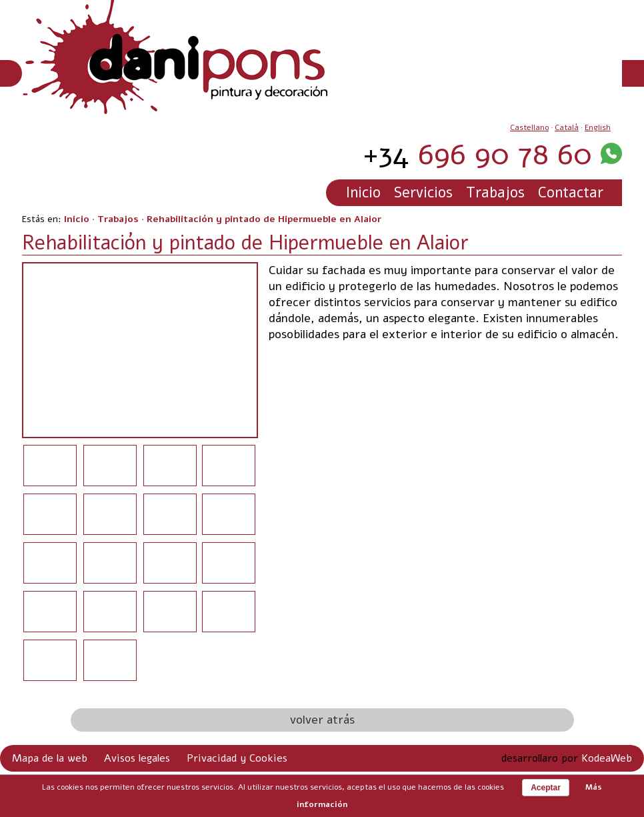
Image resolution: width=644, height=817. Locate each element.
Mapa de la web (50, 758)
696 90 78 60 (477, 154)
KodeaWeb (607, 758)
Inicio (363, 193)
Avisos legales (137, 758)
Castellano (529, 127)
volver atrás (322, 720)
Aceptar (546, 788)
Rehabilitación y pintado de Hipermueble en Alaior (264, 219)
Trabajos (495, 193)
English (598, 127)
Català (567, 127)
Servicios (423, 193)
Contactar (571, 193)
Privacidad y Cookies (237, 758)
